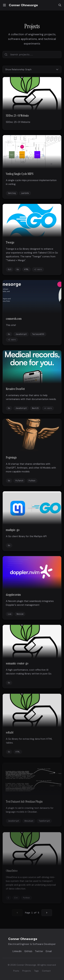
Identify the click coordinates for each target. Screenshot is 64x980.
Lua (10, 615)
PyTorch (19, 481)
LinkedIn (17, 951)
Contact (46, 971)
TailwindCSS (38, 334)
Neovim (20, 615)
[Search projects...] (32, 55)
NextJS (35, 408)
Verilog (12, 193)
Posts (16, 971)
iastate (25, 193)
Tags (36, 971)
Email (49, 951)
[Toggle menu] (4, 5)
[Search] (60, 5)
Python (32, 481)
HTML (26, 269)
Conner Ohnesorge (23, 5)
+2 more (38, 269)
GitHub (28, 951)
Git (10, 269)
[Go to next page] (47, 913)
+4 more (48, 408)
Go (18, 269)
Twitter (39, 951)
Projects (27, 971)
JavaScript (21, 334)
